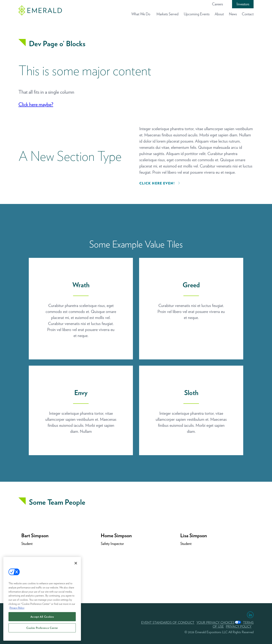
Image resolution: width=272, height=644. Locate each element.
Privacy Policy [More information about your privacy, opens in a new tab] (17, 608)
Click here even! (157, 183)
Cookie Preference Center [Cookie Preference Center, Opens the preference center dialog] (42, 628)
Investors (243, 4)
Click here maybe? (36, 104)
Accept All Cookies (42, 617)
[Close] (76, 563)
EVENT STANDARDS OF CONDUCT (168, 623)
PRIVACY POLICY (239, 626)
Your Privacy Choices (215, 623)
